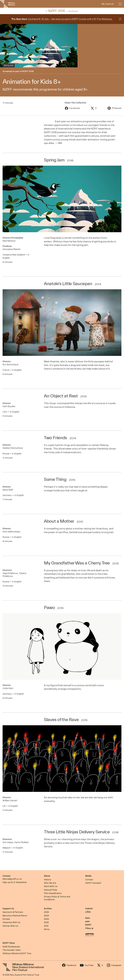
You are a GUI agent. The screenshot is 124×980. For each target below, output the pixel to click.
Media (88, 876)
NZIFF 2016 (28, 71)
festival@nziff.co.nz (12, 879)
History (48, 880)
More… (47, 929)
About (47, 876)
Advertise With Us (11, 922)
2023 (46, 919)
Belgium (7, 848)
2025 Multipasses (11, 947)
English (6, 258)
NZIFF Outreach (93, 883)
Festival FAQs (51, 890)
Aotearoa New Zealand (14, 255)
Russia (6, 454)
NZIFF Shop (9, 943)
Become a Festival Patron (15, 916)
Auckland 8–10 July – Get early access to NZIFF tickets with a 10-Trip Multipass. (62, 19)
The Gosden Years (12, 950)
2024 (46, 916)
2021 (46, 926)
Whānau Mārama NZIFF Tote (17, 953)
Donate (6, 919)
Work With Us (51, 886)
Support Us (8, 909)
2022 (46, 922)
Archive (48, 909)
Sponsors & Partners (13, 912)
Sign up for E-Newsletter (15, 882)
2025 (46, 912)
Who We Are (50, 883)
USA (5, 412)
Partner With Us (10, 926)
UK (4, 806)
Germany (7, 495)
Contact (7, 876)
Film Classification (53, 893)
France (6, 370)
